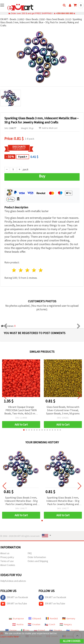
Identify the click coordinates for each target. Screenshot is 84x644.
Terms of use (7, 561)
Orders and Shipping (38, 561)
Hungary (66, 624)
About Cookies (8, 565)
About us (5, 553)
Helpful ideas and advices (13, 581)
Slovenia (73, 630)
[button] (24, 430)
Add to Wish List (48, 128)
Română (52, 618)
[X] (2, 633)
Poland (39, 630)
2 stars (21, 270)
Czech (50, 624)
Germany (69, 618)
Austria (18, 624)
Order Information (37, 557)
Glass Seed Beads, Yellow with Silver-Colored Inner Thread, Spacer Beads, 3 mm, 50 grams (63, 410)
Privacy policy (7, 557)
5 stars (41, 270)
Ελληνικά (35, 618)
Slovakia (56, 630)
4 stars (34, 270)
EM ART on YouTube (14, 604)
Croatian (34, 624)
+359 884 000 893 (65, 13)
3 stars (28, 270)
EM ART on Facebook (14, 598)
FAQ (30, 553)
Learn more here (10, 636)
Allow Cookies (72, 641)
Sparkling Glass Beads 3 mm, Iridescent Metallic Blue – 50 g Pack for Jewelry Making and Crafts (21, 501)
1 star (14, 270)
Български (16, 618)
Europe (11, 630)
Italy (25, 630)
